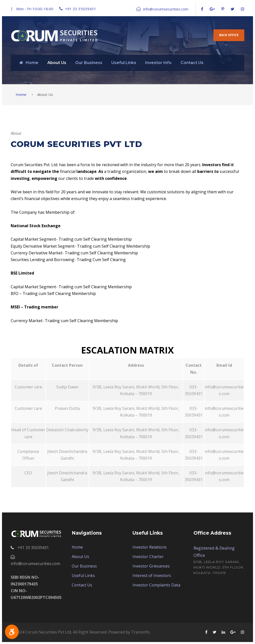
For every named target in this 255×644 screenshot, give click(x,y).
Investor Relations (150, 547)
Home (29, 63)
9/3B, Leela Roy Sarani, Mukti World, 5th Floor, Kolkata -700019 (219, 567)
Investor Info (158, 63)
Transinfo (141, 632)
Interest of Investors (152, 575)
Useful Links (124, 63)
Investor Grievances (151, 566)
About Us (57, 63)
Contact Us (192, 63)
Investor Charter (148, 557)
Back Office (229, 35)
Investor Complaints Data (156, 585)
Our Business (89, 63)
